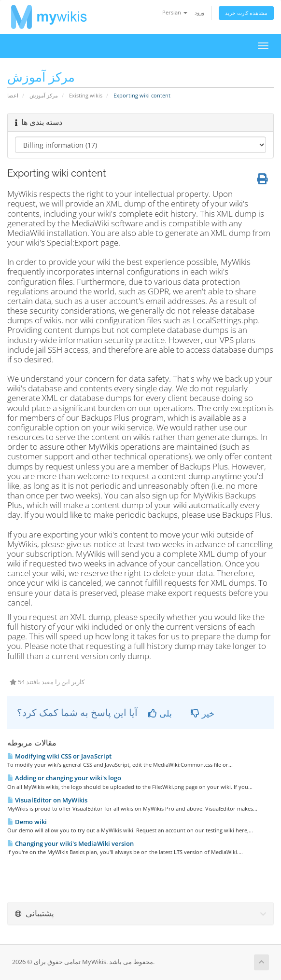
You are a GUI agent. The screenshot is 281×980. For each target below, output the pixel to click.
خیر (203, 713)
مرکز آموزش (44, 95)
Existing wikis (86, 95)
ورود (199, 12)
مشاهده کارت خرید (246, 13)
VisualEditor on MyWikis (47, 800)
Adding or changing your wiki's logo (64, 778)
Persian (175, 12)
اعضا (13, 95)
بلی (160, 713)
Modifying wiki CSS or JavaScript (59, 756)
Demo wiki (27, 822)
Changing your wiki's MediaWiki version (70, 843)
